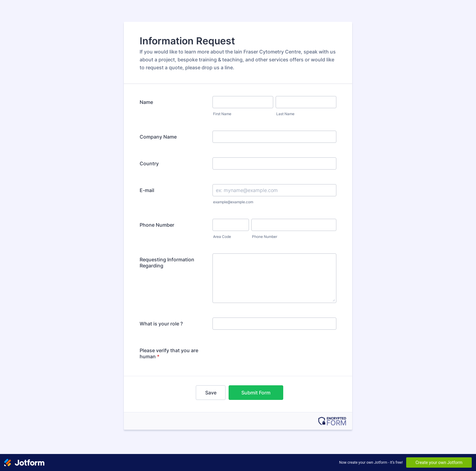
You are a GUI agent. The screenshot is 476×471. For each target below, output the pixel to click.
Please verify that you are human (169, 353)
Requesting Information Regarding (167, 263)
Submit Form (256, 393)
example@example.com (233, 202)
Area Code (222, 237)
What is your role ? (161, 324)
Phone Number (157, 225)
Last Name (285, 114)
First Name (222, 114)
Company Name (158, 137)
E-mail (147, 190)
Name (146, 102)
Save (211, 393)
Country (149, 163)
